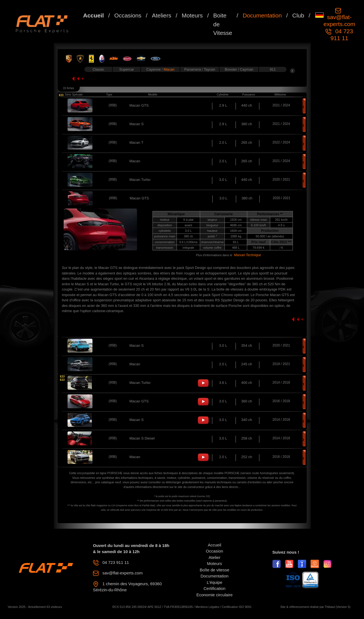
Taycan (209, 69)
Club (298, 15)
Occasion (215, 551)
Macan (169, 69)
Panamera (193, 69)
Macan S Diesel (142, 438)
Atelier (215, 557)
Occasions (128, 15)
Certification (214, 588)
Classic (99, 69)
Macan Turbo (140, 180)
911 (273, 69)
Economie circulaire (214, 595)
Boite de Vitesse (223, 24)
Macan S (137, 124)
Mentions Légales (207, 607)
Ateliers (162, 15)
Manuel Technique (247, 255)
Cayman (246, 69)
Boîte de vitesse (215, 570)
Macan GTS (139, 105)
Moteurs (192, 15)
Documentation (262, 15)
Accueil (93, 15)
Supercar (127, 69)
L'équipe (215, 582)
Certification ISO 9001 (237, 607)
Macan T (136, 142)
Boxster (231, 69)
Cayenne (154, 69)
